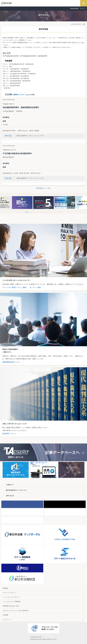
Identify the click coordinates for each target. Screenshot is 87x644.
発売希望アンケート (9, 434)
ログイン (83, 9)
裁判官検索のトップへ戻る (43, 188)
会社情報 (5, 615)
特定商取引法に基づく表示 (11, 606)
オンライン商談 (35, 287)
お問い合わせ (10, 496)
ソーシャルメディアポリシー (12, 597)
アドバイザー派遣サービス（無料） (15, 287)
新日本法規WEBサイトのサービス (16, 490)
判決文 (8, 136)
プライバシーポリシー (10, 593)
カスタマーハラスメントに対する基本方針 (16, 611)
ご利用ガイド (10, 485)
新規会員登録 (74, 9)
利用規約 (5, 588)
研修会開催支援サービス (11, 362)
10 (60, 212)
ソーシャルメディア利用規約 (12, 602)
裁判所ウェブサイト (21, 95)
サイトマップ (7, 619)
